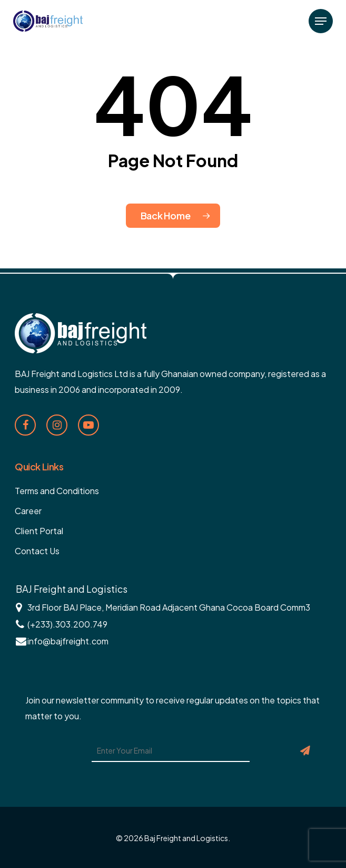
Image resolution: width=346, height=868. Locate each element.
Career (28, 511)
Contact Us (37, 551)
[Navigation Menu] (321, 21)
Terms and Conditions (57, 491)
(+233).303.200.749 (67, 624)
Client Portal (39, 531)
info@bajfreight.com (68, 641)
